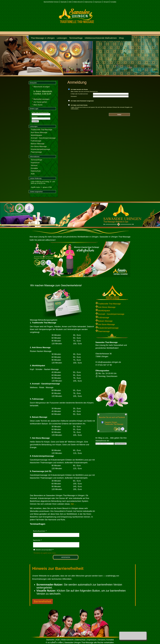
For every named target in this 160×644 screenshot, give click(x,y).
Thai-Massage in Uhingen (43, 38)
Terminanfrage (76, 38)
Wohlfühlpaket (36, 135)
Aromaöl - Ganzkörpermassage (43, 138)
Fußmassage (36, 141)
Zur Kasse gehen (40, 102)
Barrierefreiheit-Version (51, 2)
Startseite (64, 2)
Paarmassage (36, 152)
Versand (106, 2)
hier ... (73, 504)
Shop (121, 38)
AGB (70, 2)
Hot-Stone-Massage (39, 146)
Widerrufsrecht (78, 2)
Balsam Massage (38, 144)
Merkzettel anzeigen (41, 99)
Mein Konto (38, 105)
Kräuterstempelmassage (40, 149)
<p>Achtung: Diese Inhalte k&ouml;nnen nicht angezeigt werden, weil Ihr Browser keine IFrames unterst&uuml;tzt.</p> (56, 545)
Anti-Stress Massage (39, 132)
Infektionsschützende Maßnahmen (101, 38)
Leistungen (62, 38)
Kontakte (113, 2)
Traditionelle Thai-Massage (41, 130)
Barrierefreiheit (43, 601)
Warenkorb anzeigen (42, 87)
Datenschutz (89, 2)
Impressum (98, 2)
